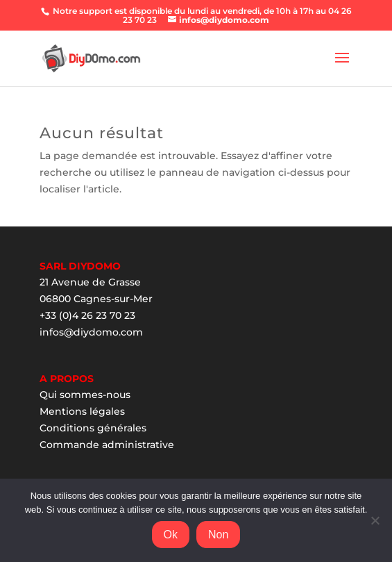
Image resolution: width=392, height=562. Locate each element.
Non (218, 535)
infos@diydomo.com (91, 332)
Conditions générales (93, 428)
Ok (171, 535)
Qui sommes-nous (85, 395)
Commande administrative (107, 445)
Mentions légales (82, 411)
